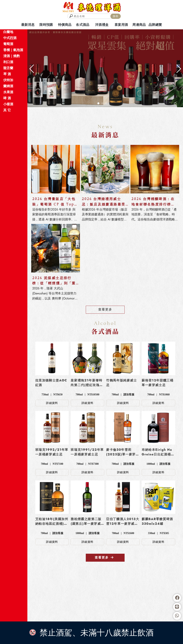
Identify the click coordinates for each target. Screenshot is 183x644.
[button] (98, 103)
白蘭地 (8, 32)
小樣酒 (8, 104)
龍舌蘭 (8, 68)
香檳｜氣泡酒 (13, 50)
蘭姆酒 (8, 86)
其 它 (7, 110)
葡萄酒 (8, 44)
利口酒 (8, 62)
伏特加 (8, 80)
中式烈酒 (10, 38)
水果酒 (8, 92)
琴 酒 (7, 74)
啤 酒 (7, 98)
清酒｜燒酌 (12, 56)
